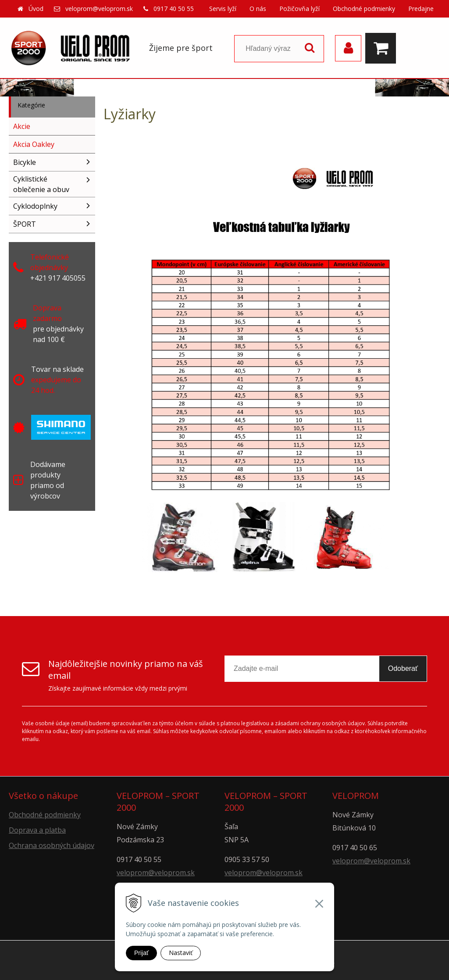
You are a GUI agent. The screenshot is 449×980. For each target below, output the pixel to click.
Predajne (421, 9)
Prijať (141, 953)
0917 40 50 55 (174, 9)
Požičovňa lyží (299, 9)
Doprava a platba (37, 830)
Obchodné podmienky (364, 9)
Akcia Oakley (34, 144)
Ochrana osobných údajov (52, 845)
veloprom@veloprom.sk (99, 9)
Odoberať (403, 668)
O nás (258, 9)
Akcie (22, 126)
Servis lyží (223, 9)
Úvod (36, 9)
